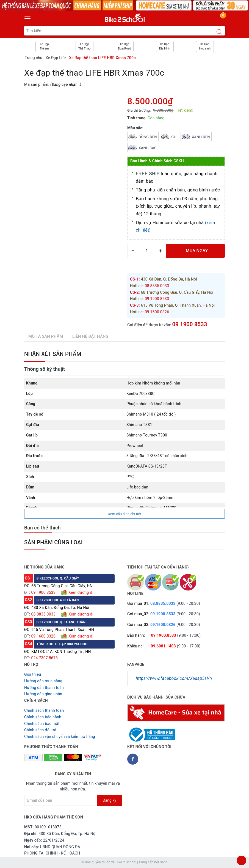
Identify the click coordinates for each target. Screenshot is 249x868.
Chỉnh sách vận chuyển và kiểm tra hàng (60, 737)
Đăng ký (109, 800)
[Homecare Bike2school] (176, 712)
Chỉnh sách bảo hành (43, 717)
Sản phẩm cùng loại (53, 542)
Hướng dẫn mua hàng (43, 681)
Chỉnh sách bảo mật (42, 724)
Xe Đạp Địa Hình (165, 46)
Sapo (164, 862)
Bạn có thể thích (42, 528)
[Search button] (219, 32)
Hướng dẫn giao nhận (43, 694)
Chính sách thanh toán (44, 710)
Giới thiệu (33, 674)
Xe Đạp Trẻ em (44, 46)
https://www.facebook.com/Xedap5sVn (174, 678)
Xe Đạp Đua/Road (125, 46)
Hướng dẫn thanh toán (44, 688)
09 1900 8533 (189, 324)
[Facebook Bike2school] (133, 759)
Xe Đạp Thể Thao (84, 46)
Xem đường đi (80, 592)
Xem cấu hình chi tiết (125, 514)
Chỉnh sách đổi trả (40, 730)
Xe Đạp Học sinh (205, 46)
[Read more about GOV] (151, 732)
